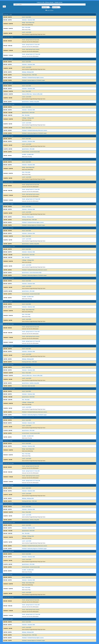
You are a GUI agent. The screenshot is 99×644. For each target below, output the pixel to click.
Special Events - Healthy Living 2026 (30, 102)
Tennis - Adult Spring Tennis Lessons (31, 49)
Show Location (50, 10)
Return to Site (41, 2)
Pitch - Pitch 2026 (26, 27)
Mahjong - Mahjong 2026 (28, 72)
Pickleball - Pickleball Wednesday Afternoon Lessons (35, 130)
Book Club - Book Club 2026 (28, 386)
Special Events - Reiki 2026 (28, 112)
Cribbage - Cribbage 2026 (28, 118)
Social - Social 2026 (26, 17)
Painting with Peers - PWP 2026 (29, 75)
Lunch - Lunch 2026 (27, 32)
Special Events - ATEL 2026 (28, 149)
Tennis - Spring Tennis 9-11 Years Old (31, 45)
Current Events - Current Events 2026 (31, 152)
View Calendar (50, 2)
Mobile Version (59, 2)
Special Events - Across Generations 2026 (32, 273)
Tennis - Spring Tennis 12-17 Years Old (31, 54)
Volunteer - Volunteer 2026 (28, 20)
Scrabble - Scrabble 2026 (28, 154)
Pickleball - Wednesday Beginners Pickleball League (34, 133)
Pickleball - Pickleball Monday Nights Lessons (33, 78)
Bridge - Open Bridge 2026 (28, 23)
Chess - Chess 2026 (26, 91)
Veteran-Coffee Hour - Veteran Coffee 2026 (32, 94)
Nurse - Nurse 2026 (27, 128)
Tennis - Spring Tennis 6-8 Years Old (30, 40)
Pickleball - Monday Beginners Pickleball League (33, 80)
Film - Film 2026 (26, 115)
